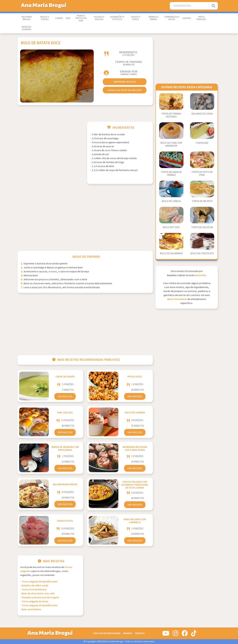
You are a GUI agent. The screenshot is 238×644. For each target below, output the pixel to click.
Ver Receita (65, 396)
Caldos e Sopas (136, 18)
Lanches (187, 18)
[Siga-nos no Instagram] (175, 635)
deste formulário (177, 299)
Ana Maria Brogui (27, 18)
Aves (68, 18)
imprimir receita (125, 82)
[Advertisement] (50, 145)
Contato (140, 633)
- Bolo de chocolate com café (37, 594)
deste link (200, 275)
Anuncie (128, 633)
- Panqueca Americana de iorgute (40, 598)
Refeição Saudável (27, 28)
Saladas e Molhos (99, 18)
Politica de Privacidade (107, 633)
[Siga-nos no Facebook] (185, 635)
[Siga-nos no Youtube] (166, 635)
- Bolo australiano (31, 609)
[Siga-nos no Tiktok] (194, 635)
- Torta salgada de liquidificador (39, 582)
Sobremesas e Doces (172, 18)
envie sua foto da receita (125, 90)
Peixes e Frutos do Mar (81, 18)
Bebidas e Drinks (154, 18)
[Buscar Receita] (190, 6)
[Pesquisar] (214, 6)
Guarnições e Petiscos (117, 18)
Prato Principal (201, 18)
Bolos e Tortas (45, 18)
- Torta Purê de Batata (33, 590)
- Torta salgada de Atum (34, 602)
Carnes (59, 18)
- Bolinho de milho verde (34, 586)
